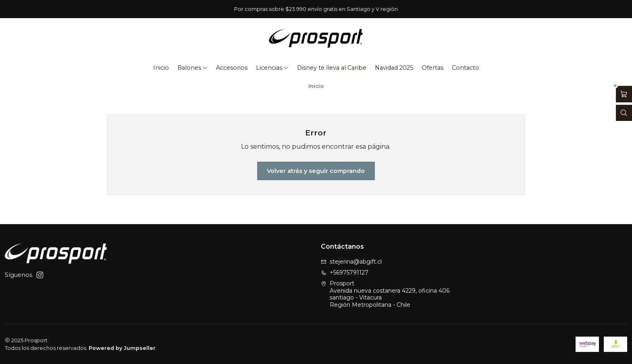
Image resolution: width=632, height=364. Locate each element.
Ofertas (432, 68)
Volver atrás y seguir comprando (316, 171)
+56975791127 (345, 272)
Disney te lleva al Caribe (332, 68)
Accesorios (232, 68)
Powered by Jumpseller (122, 348)
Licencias (272, 68)
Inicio (161, 68)
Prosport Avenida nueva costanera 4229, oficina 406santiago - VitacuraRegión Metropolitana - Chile (385, 294)
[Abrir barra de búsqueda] (624, 113)
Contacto (466, 68)
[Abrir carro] (624, 94)
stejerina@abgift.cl (351, 262)
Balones (192, 68)
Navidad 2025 (394, 68)
